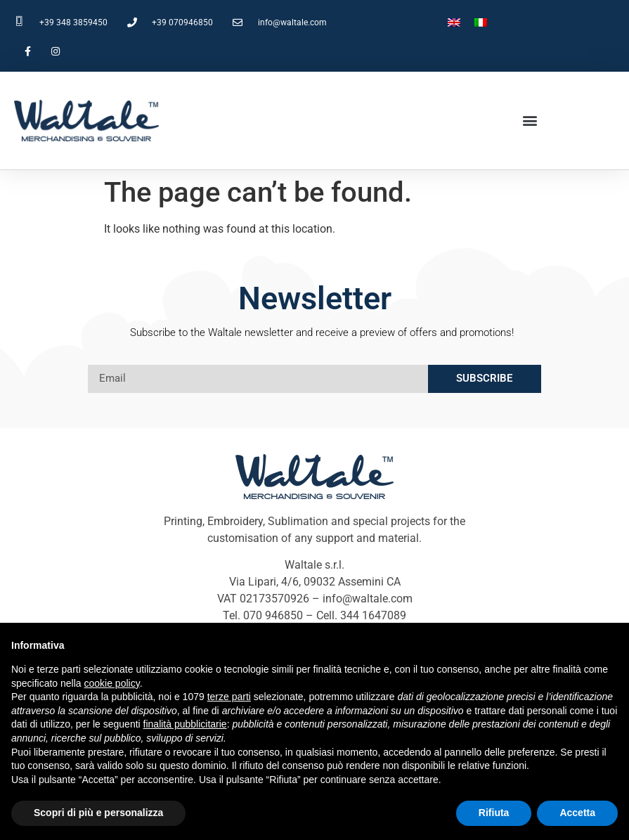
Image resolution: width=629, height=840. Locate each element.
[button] (530, 121)
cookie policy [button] (112, 683)
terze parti (229, 697)
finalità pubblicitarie (185, 724)
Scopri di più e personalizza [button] (98, 813)
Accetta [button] (577, 813)
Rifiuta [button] (494, 813)
